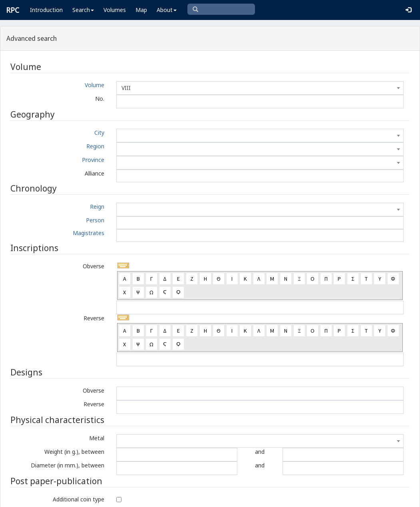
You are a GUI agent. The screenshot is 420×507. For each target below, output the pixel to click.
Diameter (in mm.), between (68, 465)
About (167, 10)
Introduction (46, 10)
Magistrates (89, 233)
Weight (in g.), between (74, 452)
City (99, 133)
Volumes (115, 10)
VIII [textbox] (126, 88)
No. (100, 99)
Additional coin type (79, 499)
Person (95, 220)
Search (83, 10)
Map (141, 10)
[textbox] (260, 136)
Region (95, 146)
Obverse (94, 266)
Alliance (95, 173)
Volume (95, 85)
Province (93, 160)
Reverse (94, 318)
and (260, 452)
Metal (97, 438)
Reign (97, 207)
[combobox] (260, 88)
